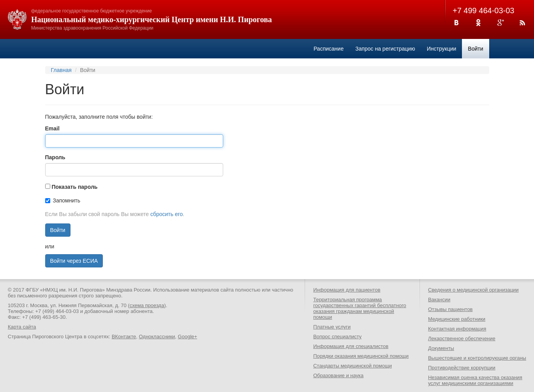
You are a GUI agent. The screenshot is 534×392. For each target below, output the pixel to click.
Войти (475, 49)
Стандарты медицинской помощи (352, 366)
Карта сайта (22, 327)
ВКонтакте (124, 337)
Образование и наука (338, 375)
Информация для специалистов (351, 346)
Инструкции (442, 49)
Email (52, 128)
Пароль (55, 157)
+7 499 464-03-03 (483, 11)
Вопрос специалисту (337, 337)
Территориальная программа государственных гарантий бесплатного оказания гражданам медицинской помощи (360, 308)
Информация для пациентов (347, 290)
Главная (61, 70)
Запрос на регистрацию (385, 49)
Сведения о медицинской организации (473, 290)
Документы (441, 348)
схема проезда (147, 305)
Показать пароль (74, 187)
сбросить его (167, 214)
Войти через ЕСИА (74, 261)
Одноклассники (157, 337)
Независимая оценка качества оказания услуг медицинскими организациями (475, 380)
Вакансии (439, 300)
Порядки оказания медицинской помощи (361, 356)
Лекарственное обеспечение (462, 338)
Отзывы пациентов (450, 309)
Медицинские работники (457, 319)
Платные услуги (332, 327)
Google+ (188, 337)
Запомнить (63, 200)
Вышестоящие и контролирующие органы (477, 358)
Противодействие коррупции (462, 368)
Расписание (329, 49)
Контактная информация (457, 329)
